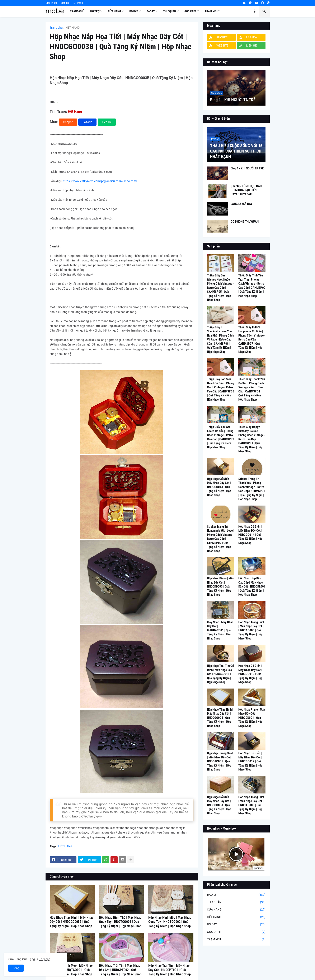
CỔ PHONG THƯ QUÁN (245, 222)
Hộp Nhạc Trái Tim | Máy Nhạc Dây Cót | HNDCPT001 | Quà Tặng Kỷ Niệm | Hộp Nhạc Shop (170, 970)
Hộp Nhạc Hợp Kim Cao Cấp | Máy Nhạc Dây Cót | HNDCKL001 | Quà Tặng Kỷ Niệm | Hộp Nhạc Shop (252, 586)
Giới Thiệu (51, 3)
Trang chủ (56, 28)
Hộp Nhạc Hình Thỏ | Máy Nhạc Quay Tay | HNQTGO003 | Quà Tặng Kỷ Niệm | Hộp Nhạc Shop (120, 922)
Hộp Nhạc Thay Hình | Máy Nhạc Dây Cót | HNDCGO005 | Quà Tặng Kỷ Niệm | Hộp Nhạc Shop (220, 718)
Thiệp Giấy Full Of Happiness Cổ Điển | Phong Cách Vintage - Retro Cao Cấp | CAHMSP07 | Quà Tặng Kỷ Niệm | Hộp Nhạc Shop (252, 340)
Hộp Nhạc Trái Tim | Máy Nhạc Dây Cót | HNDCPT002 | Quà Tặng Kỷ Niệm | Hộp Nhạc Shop (120, 970)
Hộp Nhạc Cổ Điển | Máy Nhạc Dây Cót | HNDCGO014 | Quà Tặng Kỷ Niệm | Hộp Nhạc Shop (250, 535)
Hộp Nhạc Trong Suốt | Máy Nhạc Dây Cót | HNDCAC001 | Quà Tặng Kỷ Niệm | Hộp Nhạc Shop (220, 761)
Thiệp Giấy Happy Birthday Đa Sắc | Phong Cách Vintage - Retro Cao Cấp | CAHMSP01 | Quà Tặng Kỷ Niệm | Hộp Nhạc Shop (252, 439)
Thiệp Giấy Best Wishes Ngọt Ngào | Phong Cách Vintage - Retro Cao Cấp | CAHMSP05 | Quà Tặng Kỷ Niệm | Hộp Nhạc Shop (220, 288)
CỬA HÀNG (236, 910)
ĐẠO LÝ (236, 895)
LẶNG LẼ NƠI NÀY (241, 204)
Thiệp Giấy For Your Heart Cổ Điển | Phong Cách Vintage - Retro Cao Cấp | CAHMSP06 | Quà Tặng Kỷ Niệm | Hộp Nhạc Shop (221, 389)
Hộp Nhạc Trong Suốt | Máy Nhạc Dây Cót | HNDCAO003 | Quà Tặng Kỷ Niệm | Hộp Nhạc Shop (251, 805)
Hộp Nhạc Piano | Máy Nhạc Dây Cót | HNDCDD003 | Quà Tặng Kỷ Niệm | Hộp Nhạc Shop (220, 586)
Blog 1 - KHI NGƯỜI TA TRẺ (233, 100)
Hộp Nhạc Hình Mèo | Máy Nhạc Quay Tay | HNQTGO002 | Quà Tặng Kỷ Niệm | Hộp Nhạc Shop (170, 922)
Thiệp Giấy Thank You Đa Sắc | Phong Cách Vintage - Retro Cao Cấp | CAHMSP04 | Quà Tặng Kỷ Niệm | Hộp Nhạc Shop (252, 389)
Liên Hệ (65, 3)
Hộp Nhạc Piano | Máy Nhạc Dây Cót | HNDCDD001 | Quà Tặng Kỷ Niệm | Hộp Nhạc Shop (252, 718)
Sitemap (78, 3)
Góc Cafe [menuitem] (190, 11)
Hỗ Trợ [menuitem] (95, 11)
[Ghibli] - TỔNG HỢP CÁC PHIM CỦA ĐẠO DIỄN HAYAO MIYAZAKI (246, 190)
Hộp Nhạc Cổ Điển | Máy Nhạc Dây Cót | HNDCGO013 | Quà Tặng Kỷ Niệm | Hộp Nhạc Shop (219, 487)
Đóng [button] (16, 968)
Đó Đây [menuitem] (134, 11)
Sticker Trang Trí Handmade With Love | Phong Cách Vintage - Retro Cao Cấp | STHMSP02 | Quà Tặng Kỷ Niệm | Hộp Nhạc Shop (221, 539)
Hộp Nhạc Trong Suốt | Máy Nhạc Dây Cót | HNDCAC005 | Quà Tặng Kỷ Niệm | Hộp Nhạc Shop (251, 630)
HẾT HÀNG (73, 28)
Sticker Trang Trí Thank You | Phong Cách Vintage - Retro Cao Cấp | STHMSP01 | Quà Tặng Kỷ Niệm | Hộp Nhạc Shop (252, 489)
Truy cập (45, 959)
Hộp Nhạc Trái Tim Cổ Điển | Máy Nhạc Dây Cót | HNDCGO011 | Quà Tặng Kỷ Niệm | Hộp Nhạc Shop (220, 674)
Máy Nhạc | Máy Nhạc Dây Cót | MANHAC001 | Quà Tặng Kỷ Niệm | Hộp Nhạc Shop (220, 630)
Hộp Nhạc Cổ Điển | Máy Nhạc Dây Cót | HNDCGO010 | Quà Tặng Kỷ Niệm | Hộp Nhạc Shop (250, 674)
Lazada (87, 122)
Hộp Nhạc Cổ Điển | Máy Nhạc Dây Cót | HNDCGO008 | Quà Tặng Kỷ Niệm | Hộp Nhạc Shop (219, 805)
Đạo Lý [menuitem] (151, 11)
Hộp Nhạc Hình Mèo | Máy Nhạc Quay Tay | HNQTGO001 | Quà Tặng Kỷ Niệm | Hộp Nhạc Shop (71, 970)
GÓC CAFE (236, 932)
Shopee (68, 122)
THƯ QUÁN (236, 902)
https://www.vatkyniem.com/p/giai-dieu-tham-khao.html (100, 181)
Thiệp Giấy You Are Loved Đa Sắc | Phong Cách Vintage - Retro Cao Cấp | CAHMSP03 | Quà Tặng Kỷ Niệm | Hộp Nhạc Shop (221, 437)
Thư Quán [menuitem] (170, 11)
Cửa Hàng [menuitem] (114, 11)
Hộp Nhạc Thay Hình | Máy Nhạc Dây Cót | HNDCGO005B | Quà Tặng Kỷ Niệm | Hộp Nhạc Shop (72, 922)
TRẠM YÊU (236, 940)
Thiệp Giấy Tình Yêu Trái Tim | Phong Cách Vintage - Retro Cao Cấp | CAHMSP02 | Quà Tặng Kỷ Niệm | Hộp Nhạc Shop (252, 286)
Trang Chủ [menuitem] (77, 11)
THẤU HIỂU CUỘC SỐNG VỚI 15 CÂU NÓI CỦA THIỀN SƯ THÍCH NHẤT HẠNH (236, 151)
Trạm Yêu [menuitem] (211, 11)
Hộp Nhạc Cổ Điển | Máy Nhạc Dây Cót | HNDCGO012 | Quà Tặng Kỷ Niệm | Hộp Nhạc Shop (250, 761)
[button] (254, 11)
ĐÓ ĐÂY (236, 925)
